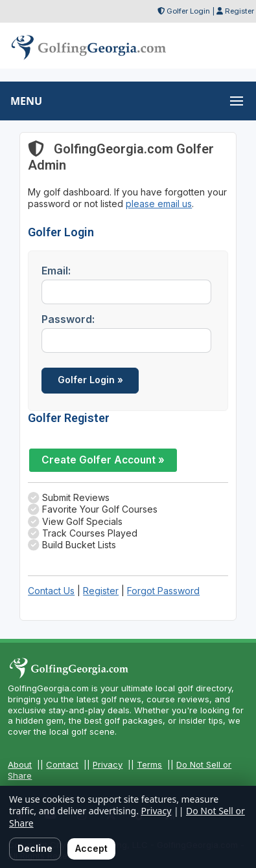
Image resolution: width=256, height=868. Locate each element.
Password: (68, 319)
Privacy (108, 764)
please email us (159, 204)
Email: (56, 271)
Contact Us (51, 591)
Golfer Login (188, 11)
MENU (26, 101)
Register (239, 11)
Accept (91, 848)
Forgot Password (163, 591)
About (20, 764)
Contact (62, 764)
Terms (149, 764)
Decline (35, 848)
